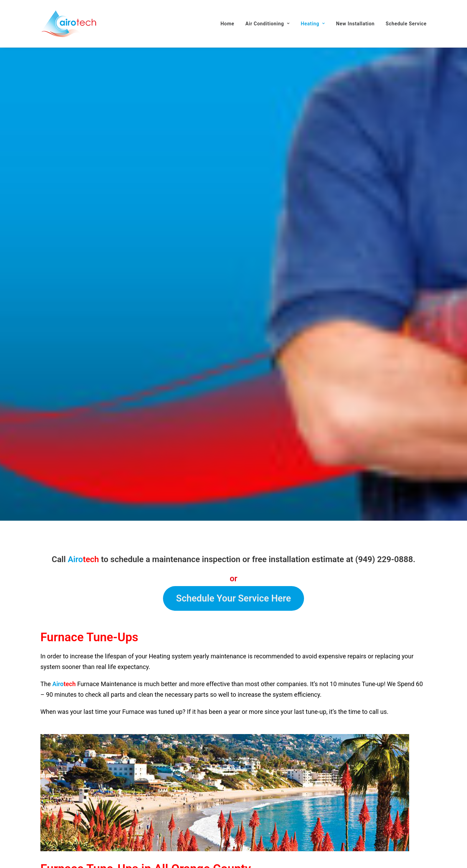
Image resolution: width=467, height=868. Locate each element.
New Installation (355, 24)
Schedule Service (406, 24)
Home (227, 24)
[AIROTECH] (69, 24)
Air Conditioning (268, 24)
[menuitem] (230, 24)
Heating (313, 24)
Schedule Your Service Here (233, 519)
